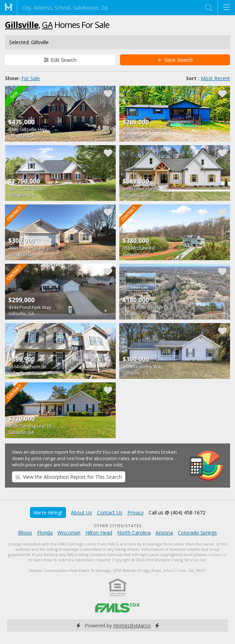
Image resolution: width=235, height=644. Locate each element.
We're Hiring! (48, 512)
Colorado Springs (197, 533)
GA (47, 25)
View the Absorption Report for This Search (69, 477)
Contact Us (110, 512)
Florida (45, 533)
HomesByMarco (132, 625)
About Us (82, 512)
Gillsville (22, 25)
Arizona (164, 533)
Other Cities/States (118, 526)
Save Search (175, 60)
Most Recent (215, 78)
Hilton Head (99, 533)
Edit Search (60, 60)
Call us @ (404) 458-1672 (177, 512)
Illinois (25, 533)
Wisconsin (69, 533)
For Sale (31, 78)
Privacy (135, 512)
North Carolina (134, 533)
